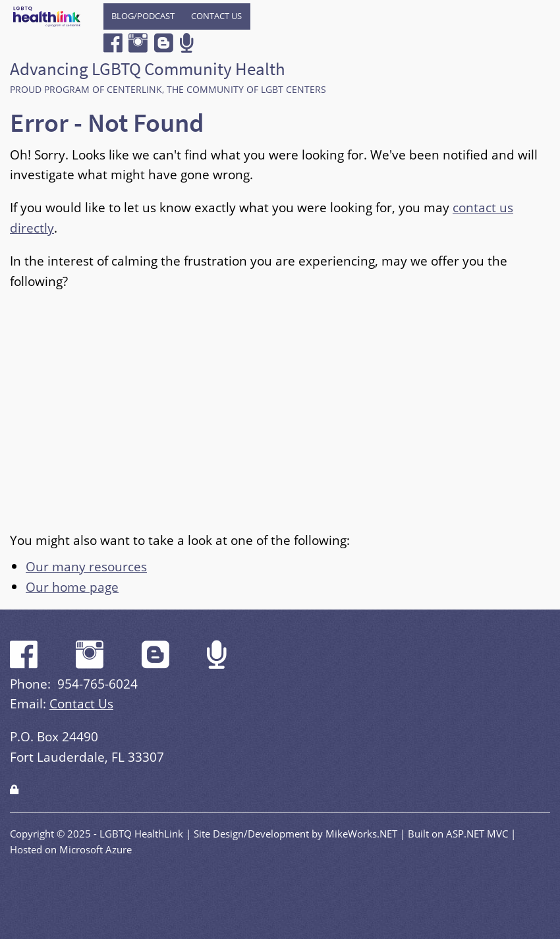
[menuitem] (143, 16)
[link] (14, 789)
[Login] (14, 789)
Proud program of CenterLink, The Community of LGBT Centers (168, 89)
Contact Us (216, 16)
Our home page (72, 587)
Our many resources (86, 566)
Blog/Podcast (143, 16)
